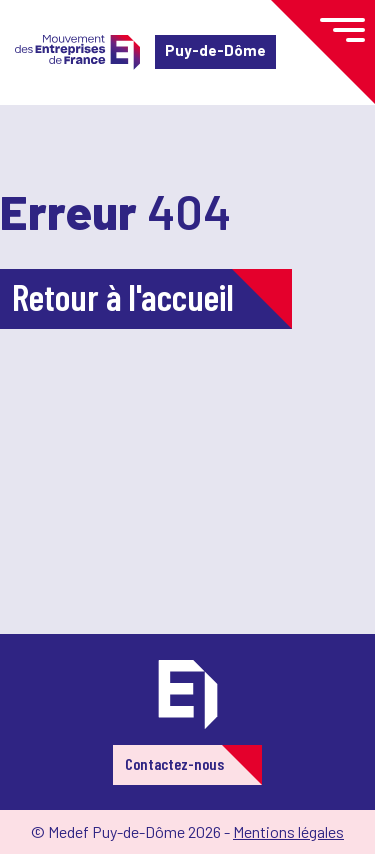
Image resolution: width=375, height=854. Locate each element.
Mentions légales (288, 831)
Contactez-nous (174, 763)
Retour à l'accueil (123, 296)
